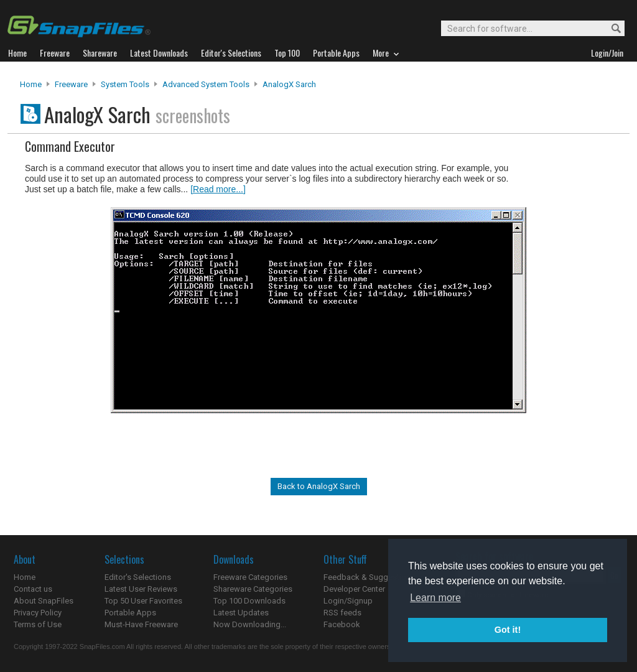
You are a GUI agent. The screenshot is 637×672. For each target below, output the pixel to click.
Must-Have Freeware (141, 624)
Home (31, 84)
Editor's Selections (138, 577)
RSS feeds (342, 613)
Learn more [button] (435, 598)
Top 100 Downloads (249, 601)
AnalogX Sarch (289, 84)
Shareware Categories (253, 589)
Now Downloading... (250, 624)
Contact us (33, 589)
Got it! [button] (508, 630)
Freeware (71, 84)
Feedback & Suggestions (369, 577)
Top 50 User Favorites (143, 601)
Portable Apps (130, 613)
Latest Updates (241, 613)
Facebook (342, 624)
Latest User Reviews (141, 589)
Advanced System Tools (206, 84)
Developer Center (354, 589)
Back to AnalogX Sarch (319, 486)
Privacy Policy (38, 613)
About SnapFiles (44, 601)
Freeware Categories (250, 577)
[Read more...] (218, 189)
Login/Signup (348, 601)
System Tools (125, 84)
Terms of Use (38, 624)
